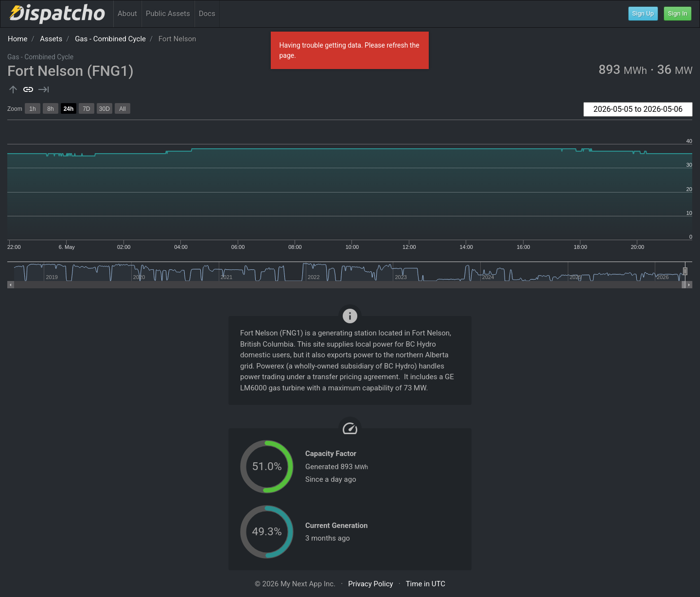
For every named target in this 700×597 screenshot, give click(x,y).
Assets (51, 39)
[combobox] (638, 109)
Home (17, 39)
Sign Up (643, 13)
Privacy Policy (370, 584)
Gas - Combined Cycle (110, 39)
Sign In (678, 13)
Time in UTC (426, 584)
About (127, 14)
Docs (207, 14)
